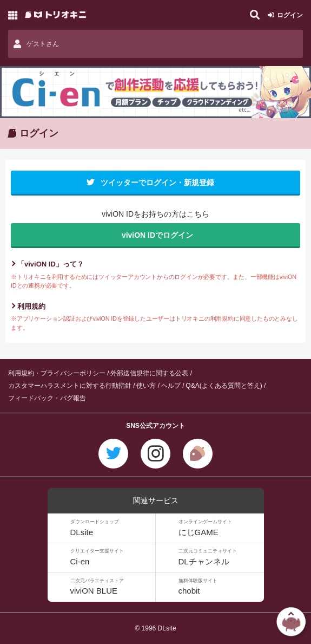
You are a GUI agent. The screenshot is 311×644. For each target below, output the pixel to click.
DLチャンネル (220, 557)
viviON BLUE (112, 587)
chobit (220, 587)
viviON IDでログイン (157, 235)
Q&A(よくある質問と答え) (224, 386)
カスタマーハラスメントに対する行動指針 (70, 386)
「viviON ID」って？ (51, 264)
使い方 (146, 386)
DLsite (112, 528)
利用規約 (31, 306)
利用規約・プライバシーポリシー (57, 373)
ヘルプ (171, 386)
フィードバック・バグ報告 (47, 398)
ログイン (290, 15)
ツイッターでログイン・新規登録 (157, 183)
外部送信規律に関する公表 (149, 373)
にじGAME (220, 528)
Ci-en (112, 557)
